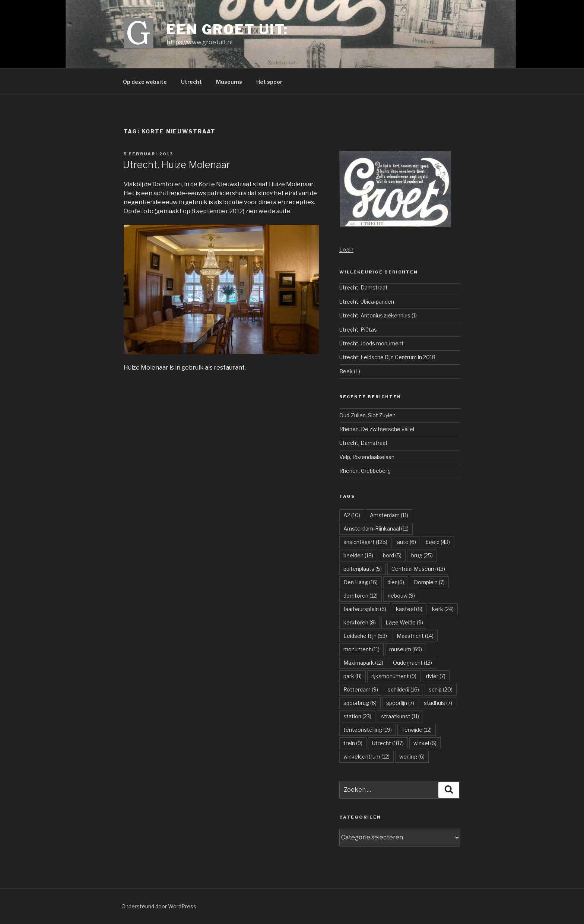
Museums (229, 82)
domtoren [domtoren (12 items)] (361, 596)
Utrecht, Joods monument (372, 343)
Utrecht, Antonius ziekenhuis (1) (378, 315)
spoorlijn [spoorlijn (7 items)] (400, 703)
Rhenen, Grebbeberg (365, 471)
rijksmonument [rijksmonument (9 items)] (394, 676)
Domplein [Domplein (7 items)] (429, 582)
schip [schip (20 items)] (441, 689)
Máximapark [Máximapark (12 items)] (363, 663)
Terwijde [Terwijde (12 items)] (417, 730)
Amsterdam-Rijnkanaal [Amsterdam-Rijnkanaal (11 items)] (376, 529)
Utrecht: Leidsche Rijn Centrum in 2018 (387, 357)
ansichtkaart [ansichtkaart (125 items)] (365, 542)
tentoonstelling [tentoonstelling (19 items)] (368, 730)
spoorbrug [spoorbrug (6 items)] (360, 703)
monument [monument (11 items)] (361, 649)
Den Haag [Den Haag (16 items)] (361, 582)
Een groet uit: (227, 29)
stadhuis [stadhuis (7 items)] (438, 703)
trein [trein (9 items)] (353, 743)
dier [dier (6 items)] (396, 582)
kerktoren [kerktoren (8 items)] (360, 622)
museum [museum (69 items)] (406, 649)
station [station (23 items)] (357, 716)
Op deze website (145, 82)
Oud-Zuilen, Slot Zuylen (367, 415)
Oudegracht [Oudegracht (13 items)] (412, 663)
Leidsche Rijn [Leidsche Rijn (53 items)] (365, 636)
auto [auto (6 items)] (407, 542)
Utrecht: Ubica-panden (367, 302)
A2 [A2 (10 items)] (352, 515)
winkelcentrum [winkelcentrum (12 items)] (366, 757)
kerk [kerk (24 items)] (443, 609)
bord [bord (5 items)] (392, 555)
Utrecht (191, 82)
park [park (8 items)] (353, 676)
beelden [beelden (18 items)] (358, 555)
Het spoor (269, 82)
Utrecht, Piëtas (358, 330)
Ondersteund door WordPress (159, 906)
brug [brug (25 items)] (422, 555)
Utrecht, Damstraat (364, 287)
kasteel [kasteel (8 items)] (409, 609)
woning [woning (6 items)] (412, 757)
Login (346, 249)
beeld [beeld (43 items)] (438, 542)
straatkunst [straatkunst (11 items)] (400, 716)
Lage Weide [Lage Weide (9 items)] (404, 622)
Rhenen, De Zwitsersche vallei (377, 429)
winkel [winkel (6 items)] (425, 743)
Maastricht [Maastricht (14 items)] (415, 636)
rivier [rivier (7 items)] (436, 676)
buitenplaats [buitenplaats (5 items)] (363, 569)
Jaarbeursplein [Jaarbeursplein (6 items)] (365, 609)
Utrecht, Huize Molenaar (177, 164)
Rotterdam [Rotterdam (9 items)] (361, 689)
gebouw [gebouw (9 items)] (401, 596)
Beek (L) (350, 371)
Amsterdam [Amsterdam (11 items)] (389, 515)
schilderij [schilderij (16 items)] (403, 689)
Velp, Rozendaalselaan (367, 457)
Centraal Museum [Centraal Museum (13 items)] (418, 569)
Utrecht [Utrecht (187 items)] (388, 743)
